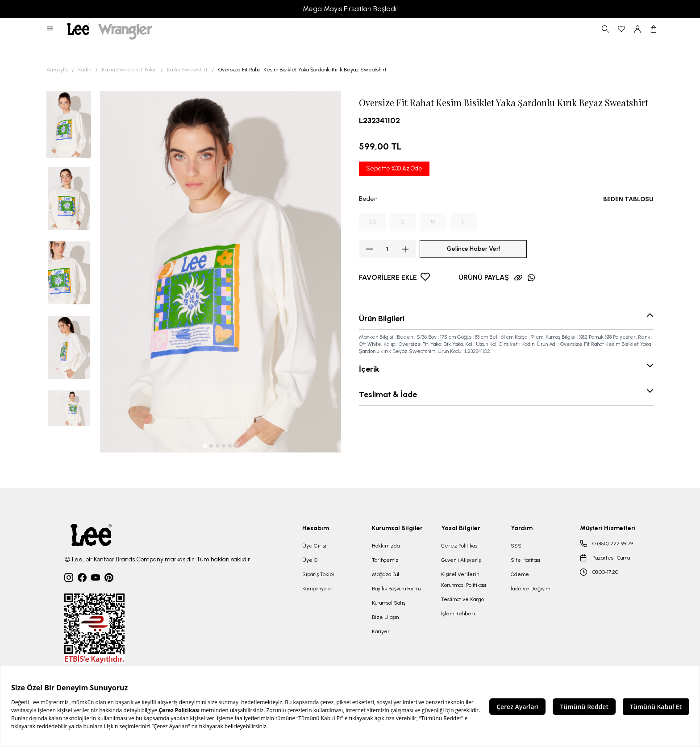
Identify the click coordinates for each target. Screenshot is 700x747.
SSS (516, 546)
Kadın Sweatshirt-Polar (129, 70)
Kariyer (381, 631)
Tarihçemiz (385, 560)
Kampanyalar (317, 589)
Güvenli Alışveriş (461, 560)
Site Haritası (525, 560)
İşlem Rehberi (458, 614)
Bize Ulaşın (385, 617)
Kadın (85, 70)
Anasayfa (57, 70)
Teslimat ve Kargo (462, 599)
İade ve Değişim (530, 589)
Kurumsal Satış (389, 603)
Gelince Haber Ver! (473, 249)
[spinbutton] (387, 249)
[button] (50, 29)
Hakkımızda (386, 546)
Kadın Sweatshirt (187, 70)
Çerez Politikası (460, 546)
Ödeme (520, 574)
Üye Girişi (314, 546)
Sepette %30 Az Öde (394, 168)
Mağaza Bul (385, 574)
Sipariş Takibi (318, 574)
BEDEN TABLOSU (628, 199)
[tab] (205, 446)
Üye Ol (310, 560)
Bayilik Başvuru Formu (396, 589)
